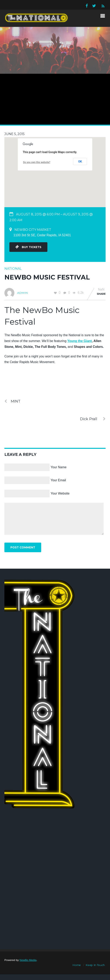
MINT (12, 401)
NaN (101, 290)
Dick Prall (93, 419)
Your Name (58, 467)
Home (77, 965)
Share (101, 294)
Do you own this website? (37, 162)
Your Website (60, 493)
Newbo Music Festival (47, 277)
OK (80, 161)
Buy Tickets (28, 247)
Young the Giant (80, 341)
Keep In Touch (95, 965)
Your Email (58, 480)
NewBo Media (28, 960)
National (13, 269)
